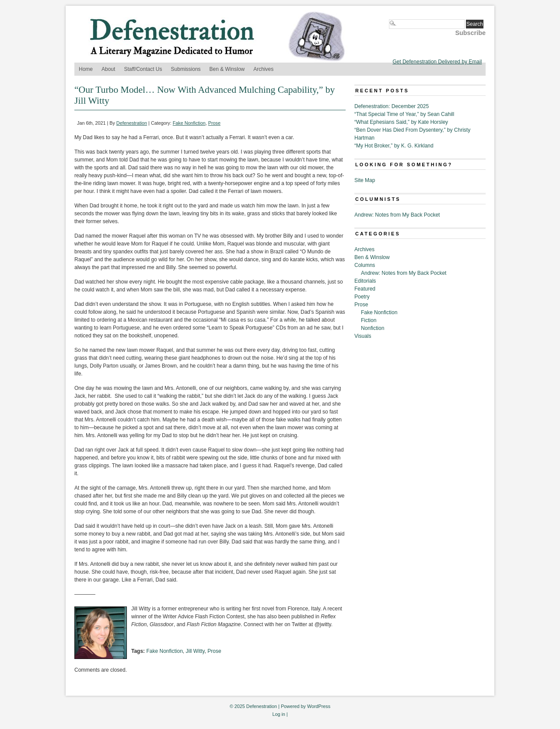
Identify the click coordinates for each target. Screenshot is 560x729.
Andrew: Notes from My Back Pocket (397, 215)
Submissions (186, 69)
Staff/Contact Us (143, 69)
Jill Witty (195, 651)
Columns (365, 265)
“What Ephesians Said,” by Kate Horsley (401, 122)
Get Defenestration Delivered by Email (437, 62)
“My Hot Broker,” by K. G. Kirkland (394, 146)
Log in (278, 714)
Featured (365, 289)
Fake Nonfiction (189, 123)
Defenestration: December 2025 (392, 106)
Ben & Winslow (227, 69)
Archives (263, 69)
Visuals (363, 336)
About (108, 69)
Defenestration (132, 123)
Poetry (362, 297)
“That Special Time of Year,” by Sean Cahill (404, 114)
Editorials (365, 281)
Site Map (365, 180)
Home (86, 69)
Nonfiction (373, 328)
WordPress (319, 706)
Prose (214, 123)
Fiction (369, 320)
